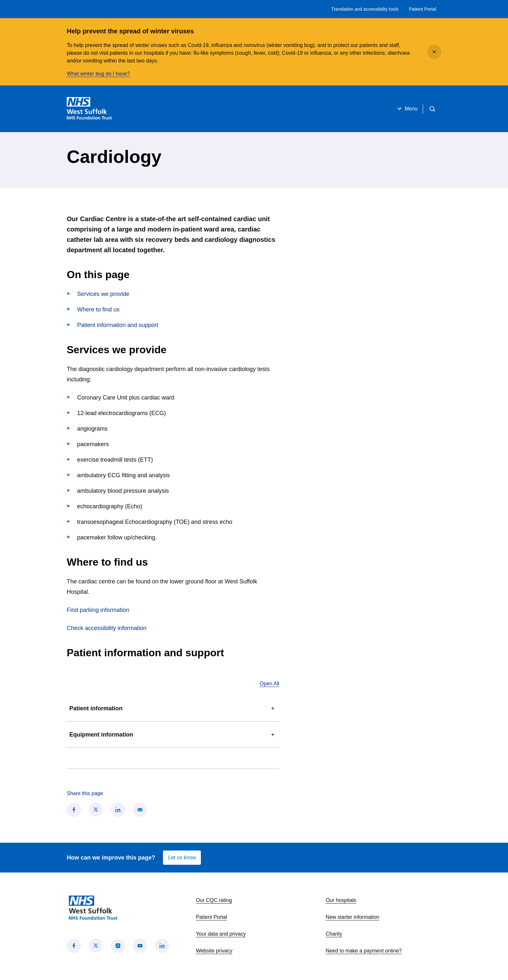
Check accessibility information (107, 628)
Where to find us (98, 310)
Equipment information (173, 735)
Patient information (173, 708)
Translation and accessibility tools (365, 9)
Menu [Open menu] (407, 109)
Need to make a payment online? (364, 951)
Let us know (182, 857)
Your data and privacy (221, 934)
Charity (334, 934)
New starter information (352, 917)
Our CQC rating (214, 900)
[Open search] (432, 109)
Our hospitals (341, 900)
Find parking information (98, 610)
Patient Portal (422, 9)
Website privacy (214, 951)
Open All (270, 684)
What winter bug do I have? (98, 74)
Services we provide (103, 294)
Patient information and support (118, 325)
